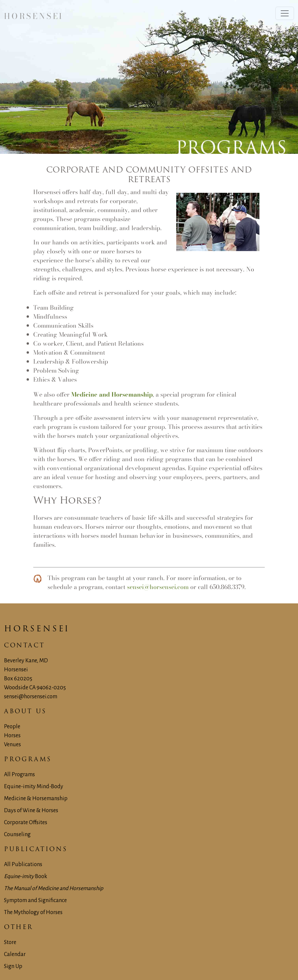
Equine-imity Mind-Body (34, 787)
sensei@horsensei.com (158, 587)
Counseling (17, 834)
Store (10, 942)
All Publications (23, 864)
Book (26, 876)
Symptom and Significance (35, 900)
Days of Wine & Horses (31, 811)
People (12, 727)
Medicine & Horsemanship (36, 799)
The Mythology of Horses (33, 912)
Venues (12, 745)
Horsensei (37, 629)
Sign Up (13, 966)
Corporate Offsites (26, 822)
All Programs (19, 775)
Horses (12, 736)
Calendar (15, 954)
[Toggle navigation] (285, 13)
